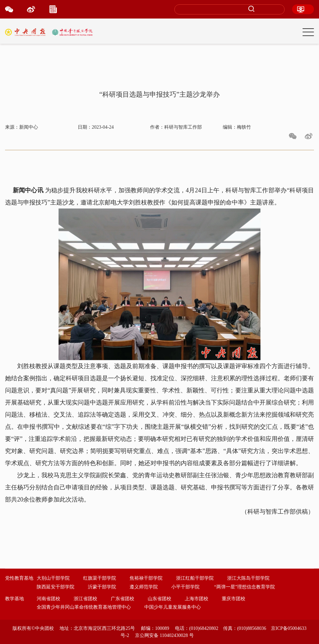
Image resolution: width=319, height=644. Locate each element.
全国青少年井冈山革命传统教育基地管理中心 (84, 607)
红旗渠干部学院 (100, 578)
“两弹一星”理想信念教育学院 (245, 587)
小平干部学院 (185, 587)
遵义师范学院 (144, 587)
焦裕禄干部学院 (146, 578)
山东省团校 (159, 599)
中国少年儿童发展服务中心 (173, 607)
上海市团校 (197, 599)
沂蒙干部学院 (102, 587)
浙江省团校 (85, 599)
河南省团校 (48, 599)
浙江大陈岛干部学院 (248, 578)
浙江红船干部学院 (195, 578)
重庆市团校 (234, 599)
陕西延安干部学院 (56, 587)
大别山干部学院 (53, 578)
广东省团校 (122, 599)
